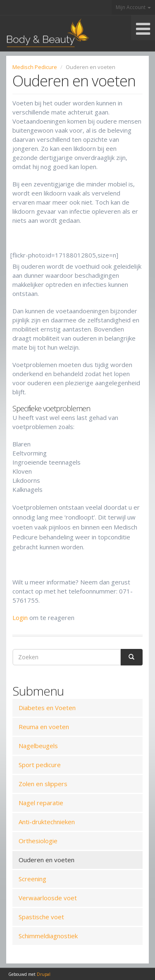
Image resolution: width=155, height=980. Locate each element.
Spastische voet (41, 917)
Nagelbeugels (38, 746)
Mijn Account (133, 7)
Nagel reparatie (41, 803)
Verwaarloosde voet (48, 898)
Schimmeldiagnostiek (48, 936)
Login (20, 618)
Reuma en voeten (44, 727)
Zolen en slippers (43, 784)
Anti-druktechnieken (47, 822)
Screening (32, 879)
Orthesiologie (38, 841)
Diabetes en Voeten (47, 708)
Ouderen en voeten (46, 860)
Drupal (44, 974)
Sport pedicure (40, 765)
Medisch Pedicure (35, 67)
